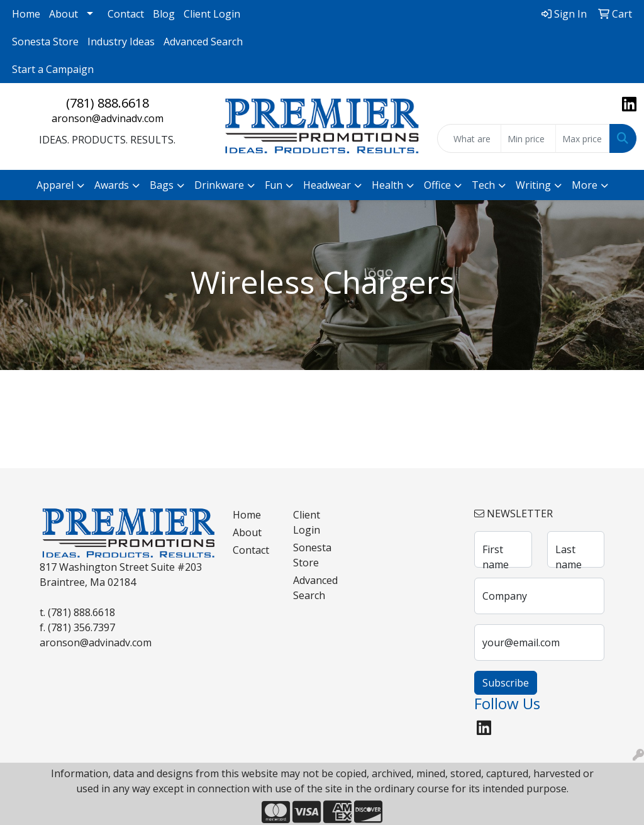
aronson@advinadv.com (108, 118)
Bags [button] (162, 185)
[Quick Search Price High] (583, 138)
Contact (126, 14)
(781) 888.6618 (108, 103)
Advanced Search (203, 42)
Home (26, 14)
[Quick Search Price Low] (528, 138)
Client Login (212, 14)
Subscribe (506, 683)
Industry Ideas (121, 42)
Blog (164, 14)
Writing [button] (533, 185)
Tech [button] (483, 185)
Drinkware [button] (219, 185)
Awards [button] (112, 185)
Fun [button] (274, 185)
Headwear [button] (327, 185)
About (64, 14)
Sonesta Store (45, 42)
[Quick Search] (469, 138)
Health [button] (387, 185)
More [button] (585, 185)
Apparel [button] (55, 185)
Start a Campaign (53, 69)
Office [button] (437, 185)
